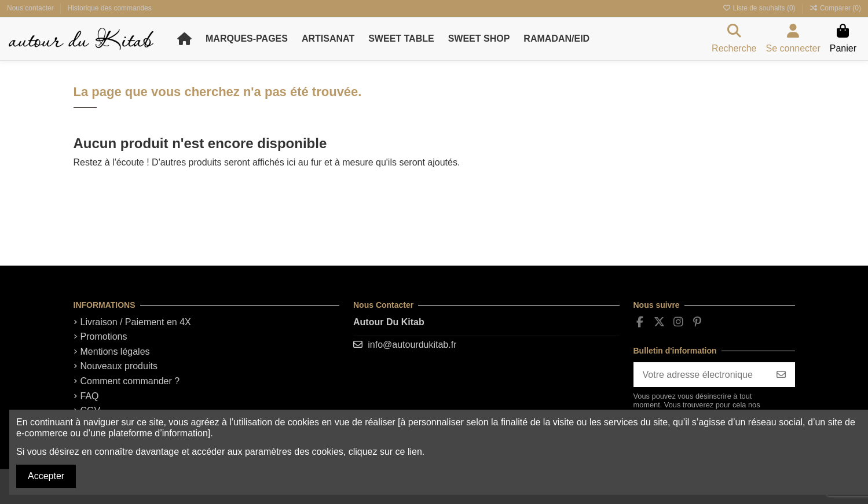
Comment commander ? (130, 381)
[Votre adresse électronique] (701, 375)
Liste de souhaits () (760, 8)
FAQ (90, 396)
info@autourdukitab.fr (412, 345)
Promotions (104, 336)
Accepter (46, 476)
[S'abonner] (781, 375)
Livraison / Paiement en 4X (136, 322)
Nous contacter (31, 8)
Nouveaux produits (119, 366)
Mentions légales (115, 352)
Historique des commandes (109, 8)
